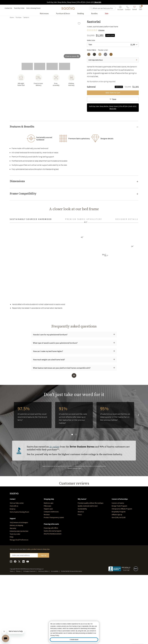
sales (29, 615)
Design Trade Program (119, 572)
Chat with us (14, 572)
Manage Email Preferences (19, 606)
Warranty (13, 594)
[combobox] (113, 45)
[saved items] (134, 8)
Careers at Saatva (118, 569)
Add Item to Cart (113, 93)
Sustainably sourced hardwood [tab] (31, 278)
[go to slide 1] (15, 66)
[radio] (89, 54)
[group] (46, 40)
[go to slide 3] (40, 66)
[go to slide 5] (65, 66)
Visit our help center (17, 569)
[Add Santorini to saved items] (79, 23)
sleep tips (46, 615)
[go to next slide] (137, 474)
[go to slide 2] (27, 66)
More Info (98, 2)
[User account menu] (120, 8)
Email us (13, 575)
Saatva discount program (53, 597)
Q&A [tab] (29, 551)
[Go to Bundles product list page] (94, 13)
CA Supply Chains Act (29, 637)
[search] (104, 8)
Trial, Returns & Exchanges (19, 588)
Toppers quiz (48, 575)
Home (12, 17)
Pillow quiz (47, 572)
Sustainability (82, 575)
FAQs (12, 603)
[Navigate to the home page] (68, 8)
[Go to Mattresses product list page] (44, 13)
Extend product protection (19, 597)
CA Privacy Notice (43, 637)
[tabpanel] (74, 328)
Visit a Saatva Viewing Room (19, 578)
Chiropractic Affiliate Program (122, 575)
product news (36, 615)
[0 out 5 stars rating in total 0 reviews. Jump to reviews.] (96, 30)
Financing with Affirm (51, 594)
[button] (74, 127)
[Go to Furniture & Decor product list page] (63, 13)
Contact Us (8, 8)
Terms (12, 637)
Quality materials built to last (88, 572)
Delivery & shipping (16, 591)
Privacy (18, 637)
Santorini (26, 17)
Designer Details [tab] (127, 278)
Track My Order (19, 8)
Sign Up (44, 621)
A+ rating (54, 506)
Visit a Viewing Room (33, 8)
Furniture (18, 17)
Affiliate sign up (117, 580)
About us (81, 577)
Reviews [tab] (20, 551)
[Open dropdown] (113, 60)
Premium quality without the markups (91, 569)
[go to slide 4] (52, 66)
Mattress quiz (49, 569)
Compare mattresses (51, 577)
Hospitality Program (119, 577)
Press (80, 580)
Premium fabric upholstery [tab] (84, 278)
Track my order (15, 600)
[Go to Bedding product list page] (81, 13)
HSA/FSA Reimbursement (53, 600)
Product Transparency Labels (54, 583)
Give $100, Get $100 (119, 583)
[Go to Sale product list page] (107, 13)
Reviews (47, 580)
